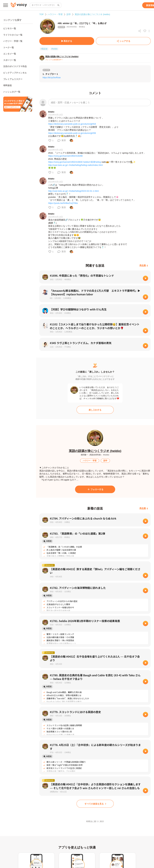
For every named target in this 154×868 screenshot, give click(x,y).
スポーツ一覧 (10, 60)
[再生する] (67, 41)
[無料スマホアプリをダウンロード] (18, 104)
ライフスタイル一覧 (13, 35)
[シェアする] (123, 41)
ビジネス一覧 (10, 28)
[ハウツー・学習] (90, 461)
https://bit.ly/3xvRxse (52, 78)
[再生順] (144, 266)
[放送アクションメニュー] (149, 31)
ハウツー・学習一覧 (13, 41)
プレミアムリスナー (13, 79)
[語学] (105, 461)
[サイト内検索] (58, 5)
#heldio (54, 49)
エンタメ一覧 (10, 54)
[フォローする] (95, 489)
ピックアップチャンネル (15, 73)
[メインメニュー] (6, 5)
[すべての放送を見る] (95, 804)
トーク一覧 (9, 47)
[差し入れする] (95, 410)
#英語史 (44, 49)
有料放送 (8, 85)
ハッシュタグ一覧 (12, 92)
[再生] (145, 278)
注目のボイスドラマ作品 (15, 66)
